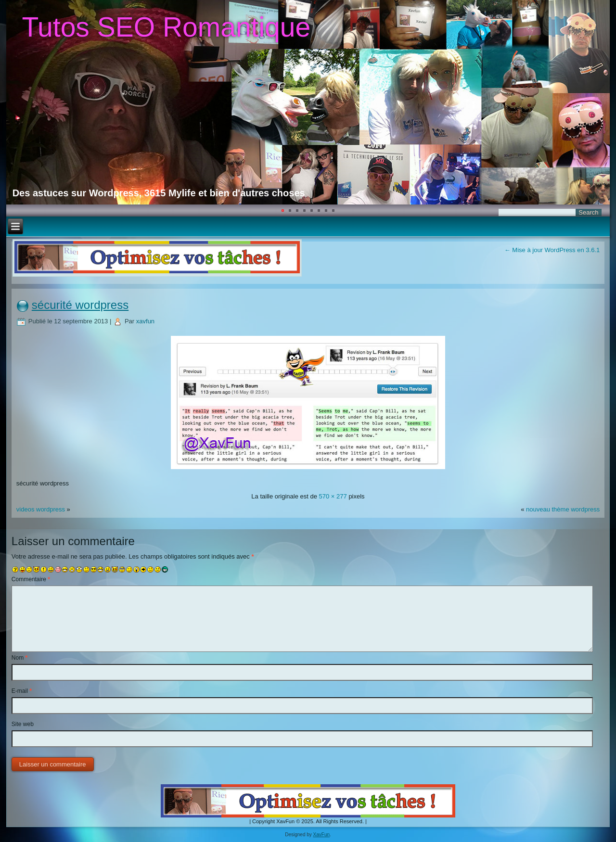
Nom (19, 658)
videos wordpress (41, 509)
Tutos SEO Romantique (166, 27)
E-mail (22, 691)
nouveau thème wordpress (563, 509)
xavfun (145, 321)
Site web (23, 724)
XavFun (321, 835)
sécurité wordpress (80, 305)
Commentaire (31, 579)
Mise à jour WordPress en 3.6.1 (552, 250)
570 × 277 (333, 496)
